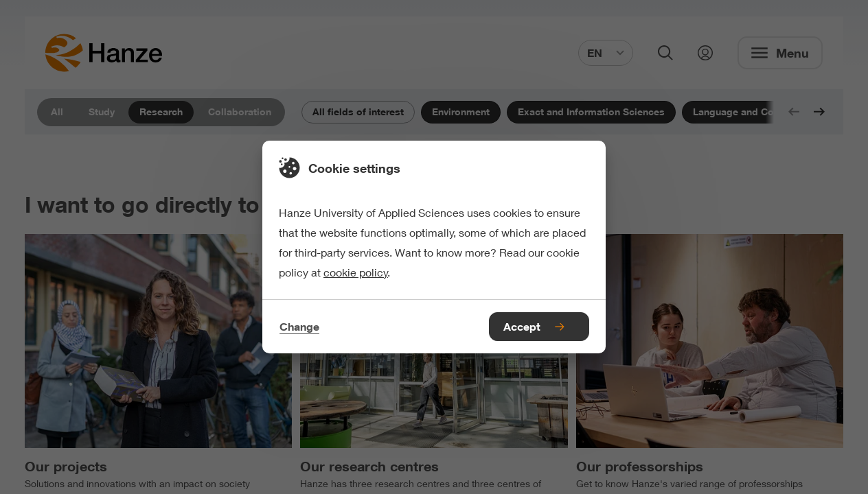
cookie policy (356, 272)
